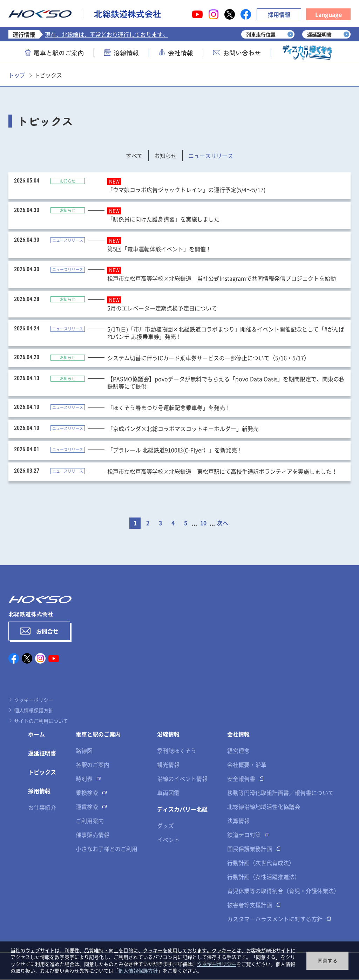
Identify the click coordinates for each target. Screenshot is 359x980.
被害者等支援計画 (250, 905)
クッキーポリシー (34, 700)
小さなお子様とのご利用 (107, 849)
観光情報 (168, 765)
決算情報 (238, 821)
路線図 (84, 751)
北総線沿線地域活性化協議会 (264, 807)
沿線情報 (121, 53)
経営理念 (238, 751)
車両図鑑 (168, 793)
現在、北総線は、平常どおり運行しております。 (107, 34)
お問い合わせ (237, 53)
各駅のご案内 (93, 765)
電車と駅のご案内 (55, 53)
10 (203, 524)
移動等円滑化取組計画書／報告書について (280, 793)
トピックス (42, 773)
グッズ (165, 826)
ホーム (36, 735)
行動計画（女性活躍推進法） (264, 877)
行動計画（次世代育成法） (261, 863)
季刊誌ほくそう (177, 751)
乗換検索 (87, 793)
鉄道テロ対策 (244, 835)
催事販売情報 (93, 835)
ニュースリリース (211, 156)
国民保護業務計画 (250, 849)
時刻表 (84, 779)
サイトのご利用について (41, 721)
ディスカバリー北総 (182, 810)
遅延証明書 (42, 754)
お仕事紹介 (42, 808)
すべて (134, 156)
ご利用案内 (90, 821)
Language (328, 14)
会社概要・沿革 (247, 765)
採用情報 (279, 14)
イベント (168, 840)
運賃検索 (87, 807)
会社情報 (176, 53)
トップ (17, 75)
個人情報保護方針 (34, 711)
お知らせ (165, 156)
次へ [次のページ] (223, 524)
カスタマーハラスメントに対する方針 (275, 919)
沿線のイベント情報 (182, 779)
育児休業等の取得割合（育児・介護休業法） (283, 891)
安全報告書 (241, 779)
